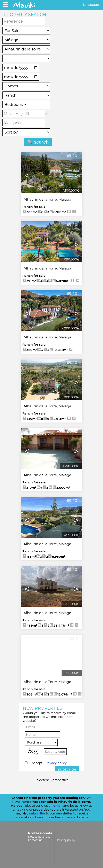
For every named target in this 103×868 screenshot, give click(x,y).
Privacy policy (56, 763)
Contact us (35, 840)
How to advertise (39, 837)
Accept (49, 763)
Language (91, 5)
